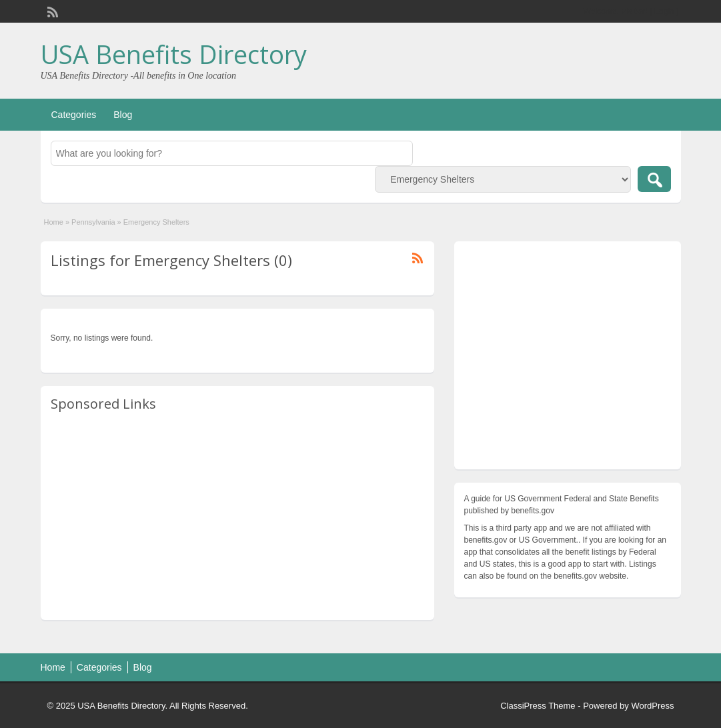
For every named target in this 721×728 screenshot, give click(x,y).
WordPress (652, 706)
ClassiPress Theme (538, 706)
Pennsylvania (93, 222)
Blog (123, 115)
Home (54, 222)
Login (664, 11)
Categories (74, 115)
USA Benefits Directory (174, 54)
